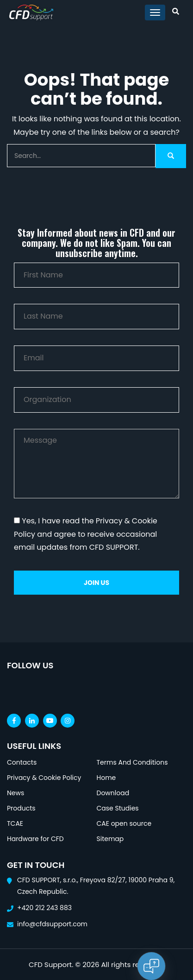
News (16, 793)
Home (106, 778)
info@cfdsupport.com (52, 924)
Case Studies (118, 808)
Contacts (22, 762)
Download (113, 793)
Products (21, 808)
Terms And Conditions (132, 762)
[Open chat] (151, 966)
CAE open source (124, 823)
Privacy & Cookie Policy (44, 778)
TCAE (15, 823)
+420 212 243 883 (44, 908)
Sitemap (110, 839)
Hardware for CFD (35, 839)
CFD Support (50, 964)
